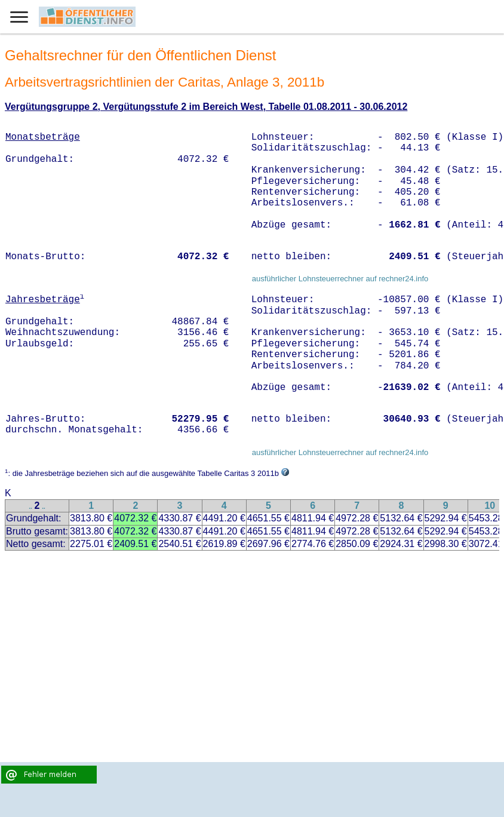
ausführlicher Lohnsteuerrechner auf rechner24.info (340, 279)
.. (30, 507)
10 (490, 506)
